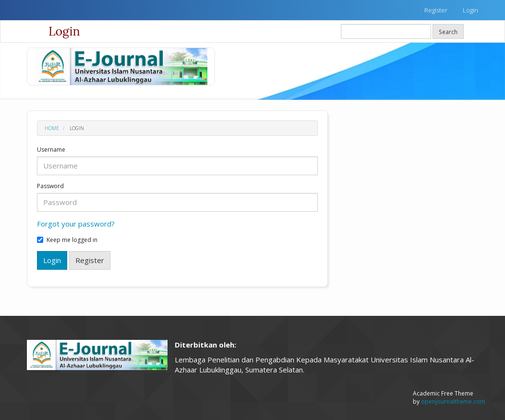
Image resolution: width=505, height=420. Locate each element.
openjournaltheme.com (453, 402)
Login (470, 10)
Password (50, 186)
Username (51, 150)
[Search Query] (386, 31)
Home (52, 128)
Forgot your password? (76, 224)
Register (436, 10)
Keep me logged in (67, 240)
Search (448, 32)
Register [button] (90, 260)
